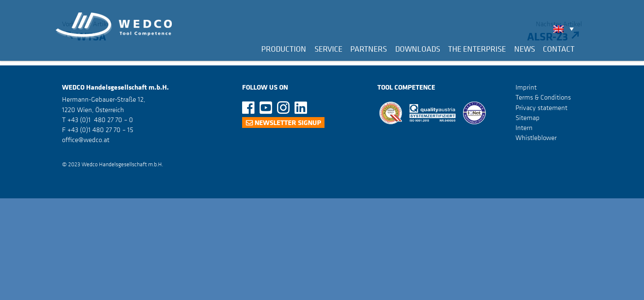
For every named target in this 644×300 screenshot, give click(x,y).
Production (284, 49)
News (525, 49)
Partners (369, 49)
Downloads (418, 49)
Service (328, 49)
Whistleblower (536, 137)
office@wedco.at (86, 140)
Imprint (526, 87)
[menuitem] (566, 29)
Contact (559, 49)
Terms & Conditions (543, 97)
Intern (524, 127)
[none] (566, 29)
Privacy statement (541, 107)
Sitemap (528, 117)
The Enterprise (477, 49)
